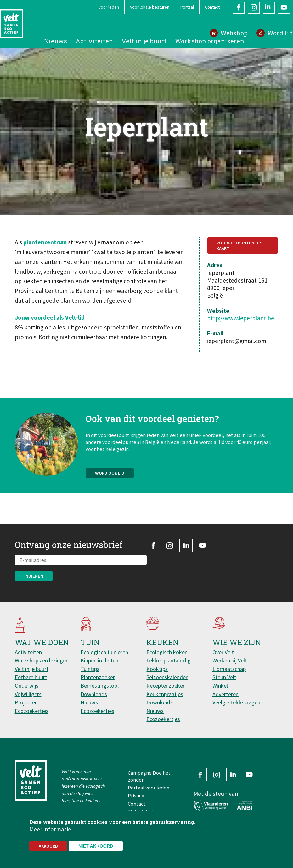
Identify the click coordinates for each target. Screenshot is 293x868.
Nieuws (56, 41)
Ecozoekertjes (32, 711)
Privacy (136, 795)
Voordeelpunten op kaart (239, 246)
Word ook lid (110, 475)
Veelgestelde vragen (236, 702)
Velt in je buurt (144, 41)
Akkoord (48, 848)
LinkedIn (269, 8)
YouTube (284, 8)
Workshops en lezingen (42, 660)
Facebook (239, 8)
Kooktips (157, 669)
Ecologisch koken (167, 652)
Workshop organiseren (210, 41)
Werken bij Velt (230, 660)
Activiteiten (94, 41)
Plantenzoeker (98, 677)
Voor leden (109, 7)
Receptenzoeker (166, 686)
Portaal (187, 7)
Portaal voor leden (149, 788)
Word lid (280, 33)
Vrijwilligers (28, 694)
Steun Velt (224, 677)
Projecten (26, 702)
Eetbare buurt (31, 677)
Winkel (220, 686)
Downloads (94, 694)
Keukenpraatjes (165, 694)
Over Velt (223, 652)
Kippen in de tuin (100, 660)
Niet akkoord (96, 848)
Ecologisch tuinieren (104, 652)
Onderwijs (27, 686)
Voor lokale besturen (150, 7)
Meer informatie (50, 831)
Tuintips (90, 669)
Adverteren (225, 694)
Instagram (254, 8)
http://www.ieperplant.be (241, 318)
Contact (212, 7)
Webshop (234, 33)
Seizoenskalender (167, 677)
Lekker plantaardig (169, 660)
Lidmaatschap (229, 669)
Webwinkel (140, 812)
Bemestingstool (100, 686)
